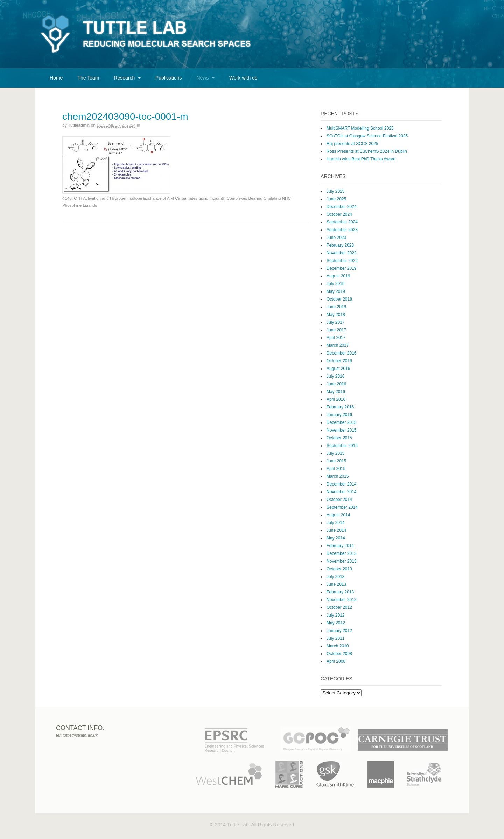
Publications (169, 78)
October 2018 (339, 299)
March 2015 (338, 476)
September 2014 (342, 507)
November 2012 (341, 600)
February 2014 (340, 546)
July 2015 (335, 453)
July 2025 (335, 191)
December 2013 (341, 553)
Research (124, 78)
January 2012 (339, 631)
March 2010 (338, 646)
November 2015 (341, 430)
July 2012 (335, 615)
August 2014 (338, 515)
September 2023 (342, 230)
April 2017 (336, 338)
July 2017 (335, 322)
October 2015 (339, 438)
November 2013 (341, 561)
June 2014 (336, 530)
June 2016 (336, 384)
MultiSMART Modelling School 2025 (360, 128)
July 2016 (335, 376)
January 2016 (339, 415)
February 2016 (340, 407)
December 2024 (341, 207)
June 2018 (336, 307)
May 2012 (336, 623)
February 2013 (340, 592)
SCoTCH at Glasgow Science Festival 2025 (367, 136)
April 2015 (336, 469)
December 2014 (341, 484)
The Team (88, 78)
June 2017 (336, 330)
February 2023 (340, 245)
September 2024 (342, 222)
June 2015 (336, 461)
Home (56, 78)
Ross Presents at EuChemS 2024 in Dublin (367, 151)
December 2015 (341, 422)
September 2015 (342, 446)
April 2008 (336, 661)
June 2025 (336, 199)
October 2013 (339, 569)
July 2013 (335, 577)
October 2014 (339, 500)
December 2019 (341, 268)
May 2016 (336, 392)
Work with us (243, 78)
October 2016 (339, 361)
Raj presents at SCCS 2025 (352, 144)
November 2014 (341, 492)
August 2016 (338, 369)
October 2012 (339, 607)
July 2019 (335, 284)
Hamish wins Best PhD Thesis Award (361, 159)
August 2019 (338, 276)
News (202, 78)
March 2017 (338, 345)
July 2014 (335, 523)
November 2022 (341, 253)
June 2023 (336, 238)
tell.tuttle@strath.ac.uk (77, 735)
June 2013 (336, 584)
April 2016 (336, 399)
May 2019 (336, 291)
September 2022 (342, 261)
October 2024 (339, 214)
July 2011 (335, 638)
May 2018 (336, 315)
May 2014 (336, 538)
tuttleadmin (79, 125)
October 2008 (339, 654)
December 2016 (341, 353)
